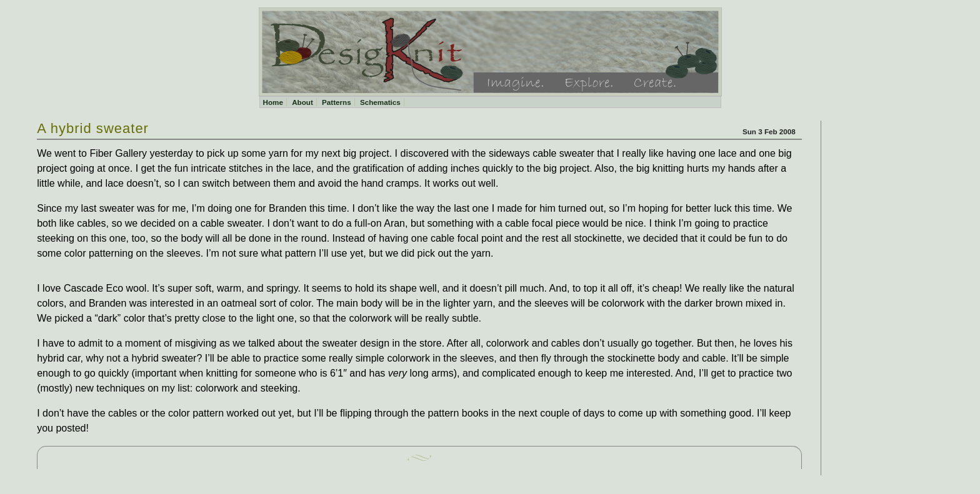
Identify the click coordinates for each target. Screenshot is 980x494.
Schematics (380, 102)
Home (273, 102)
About (302, 102)
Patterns (337, 102)
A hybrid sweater (93, 128)
